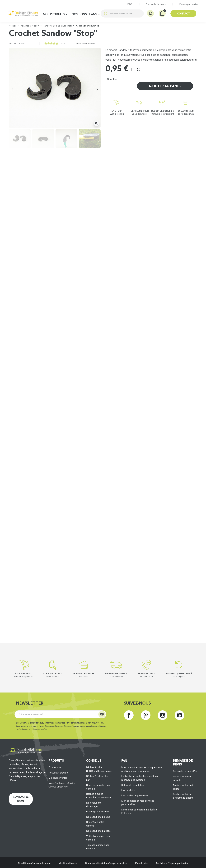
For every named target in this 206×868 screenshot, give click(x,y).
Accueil (12, 26)
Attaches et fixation (30, 26)
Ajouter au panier (165, 86)
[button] (162, 13)
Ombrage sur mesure (97, 812)
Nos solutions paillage (98, 831)
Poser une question (85, 44)
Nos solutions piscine (98, 817)
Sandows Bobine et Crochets (58, 26)
